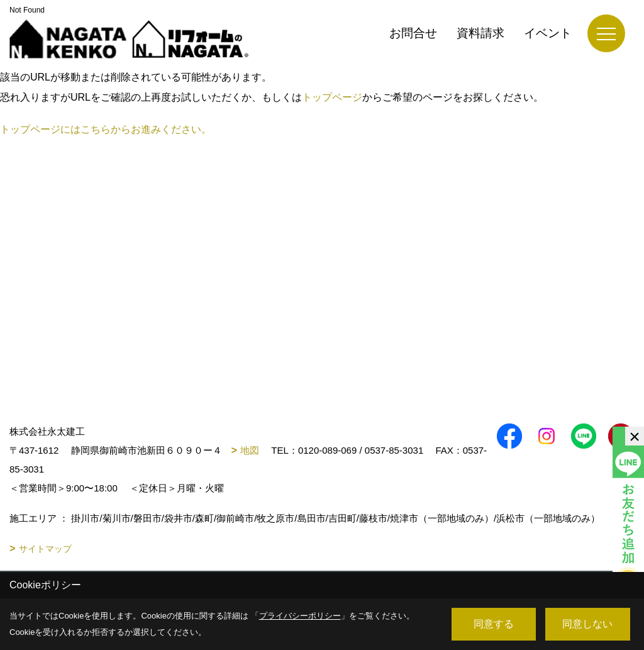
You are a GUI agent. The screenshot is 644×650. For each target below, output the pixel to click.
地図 (250, 450)
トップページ (332, 97)
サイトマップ (45, 549)
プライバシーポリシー (300, 616)
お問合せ (413, 33)
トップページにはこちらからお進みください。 (106, 129)
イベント (548, 33)
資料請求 (480, 33)
